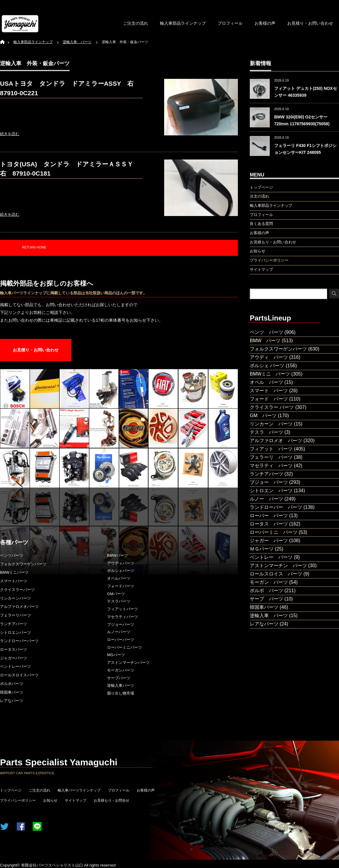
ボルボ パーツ (266, 591)
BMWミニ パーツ (270, 374)
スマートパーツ (14, 581)
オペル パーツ (266, 382)
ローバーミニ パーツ (274, 532)
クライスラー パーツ (272, 407)
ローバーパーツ (121, 640)
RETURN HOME (34, 247)
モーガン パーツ (269, 582)
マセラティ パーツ (271, 466)
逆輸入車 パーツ (269, 616)
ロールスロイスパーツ (19, 675)
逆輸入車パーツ (121, 685)
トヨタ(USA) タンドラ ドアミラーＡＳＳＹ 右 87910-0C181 (70, 169)
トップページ (11, 790)
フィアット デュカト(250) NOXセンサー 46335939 (306, 92)
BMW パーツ (265, 341)
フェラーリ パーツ (271, 457)
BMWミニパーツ (14, 572)
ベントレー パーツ (271, 557)
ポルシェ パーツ (267, 366)
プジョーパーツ (121, 624)
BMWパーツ (117, 555)
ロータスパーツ (14, 649)
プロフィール (230, 23)
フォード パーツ (269, 399)
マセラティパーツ (123, 617)
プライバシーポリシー (18, 800)
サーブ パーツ (266, 599)
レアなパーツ (12, 701)
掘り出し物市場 (121, 693)
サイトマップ (76, 800)
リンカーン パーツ (271, 424)
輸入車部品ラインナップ (183, 23)
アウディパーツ (121, 563)
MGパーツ (116, 655)
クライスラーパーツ (17, 590)
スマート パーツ (269, 391)
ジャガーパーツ (14, 658)
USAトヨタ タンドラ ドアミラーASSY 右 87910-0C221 (70, 88)
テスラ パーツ (266, 432)
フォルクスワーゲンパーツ (23, 564)
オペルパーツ (119, 578)
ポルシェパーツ (121, 571)
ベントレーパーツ (15, 666)
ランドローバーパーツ (19, 641)
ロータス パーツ (269, 524)
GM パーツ (263, 416)
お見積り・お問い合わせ (310, 23)
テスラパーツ (119, 601)
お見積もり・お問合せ (112, 800)
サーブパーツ (119, 678)
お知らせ (50, 800)
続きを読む (10, 134)
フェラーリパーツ (15, 615)
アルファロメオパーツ (19, 607)
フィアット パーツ (271, 449)
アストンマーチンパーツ (128, 663)
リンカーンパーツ (15, 598)
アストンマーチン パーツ (278, 566)
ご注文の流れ (136, 23)
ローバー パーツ (269, 516)
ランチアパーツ (14, 624)
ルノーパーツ (119, 632)
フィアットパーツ (123, 609)
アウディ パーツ (269, 357)
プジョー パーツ (269, 482)
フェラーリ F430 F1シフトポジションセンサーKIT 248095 (305, 149)
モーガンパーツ (121, 670)
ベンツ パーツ (266, 332)
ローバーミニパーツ (124, 647)
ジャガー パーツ (269, 541)
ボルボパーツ (12, 684)
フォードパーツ (121, 586)
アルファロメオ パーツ (276, 441)
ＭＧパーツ (262, 549)
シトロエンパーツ (15, 632)
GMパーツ (116, 594)
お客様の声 (265, 23)
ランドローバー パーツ (276, 507)
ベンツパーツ (12, 555)
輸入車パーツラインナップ (79, 790)
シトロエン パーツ (271, 491)
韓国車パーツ (12, 692)
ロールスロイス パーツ (276, 574)
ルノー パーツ (266, 499)
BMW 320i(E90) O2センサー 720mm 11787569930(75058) (302, 120)
